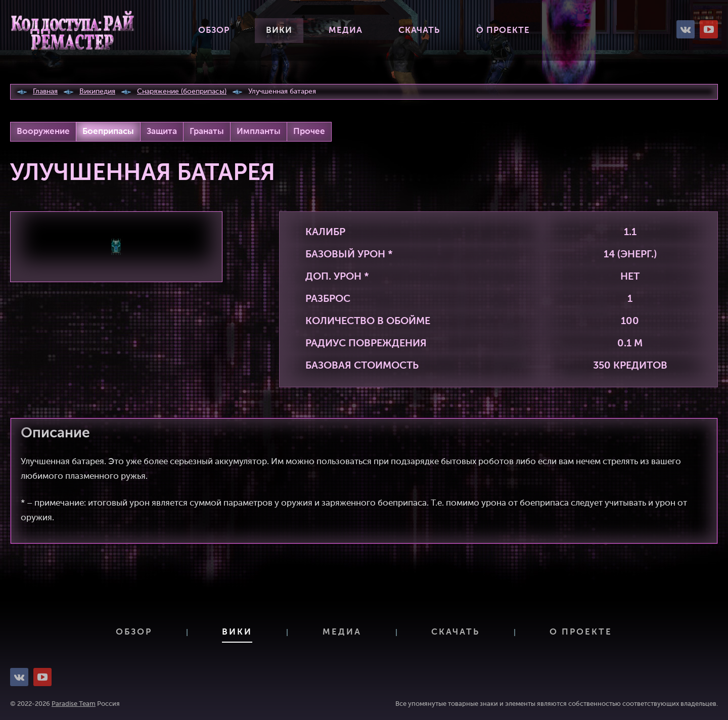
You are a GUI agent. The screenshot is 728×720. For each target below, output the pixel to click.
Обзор (214, 31)
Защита (162, 132)
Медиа (346, 31)
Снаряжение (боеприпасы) (182, 92)
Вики (279, 31)
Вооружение (43, 132)
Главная (45, 92)
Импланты (259, 132)
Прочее (309, 132)
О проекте (503, 31)
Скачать (419, 31)
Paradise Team (74, 704)
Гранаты (207, 132)
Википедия (97, 92)
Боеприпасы (108, 132)
